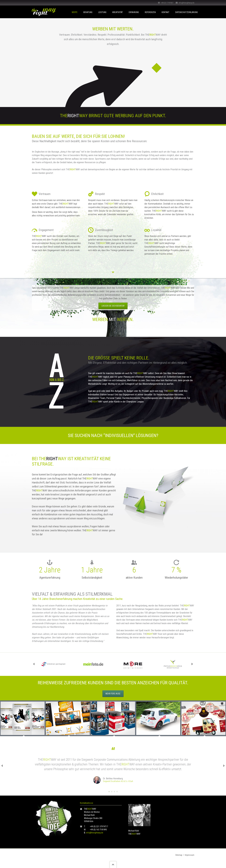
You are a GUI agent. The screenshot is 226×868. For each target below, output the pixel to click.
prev (34, 664)
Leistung (102, 12)
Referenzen (150, 12)
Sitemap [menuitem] (179, 855)
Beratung (88, 12)
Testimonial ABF (117, 792)
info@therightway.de (95, 833)
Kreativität (118, 12)
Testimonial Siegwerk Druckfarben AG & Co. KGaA (109, 792)
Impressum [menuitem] (190, 855)
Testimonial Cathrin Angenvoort (114, 792)
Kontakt (165, 12)
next (192, 664)
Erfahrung (134, 12)
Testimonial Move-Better (112, 792)
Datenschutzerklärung (187, 12)
